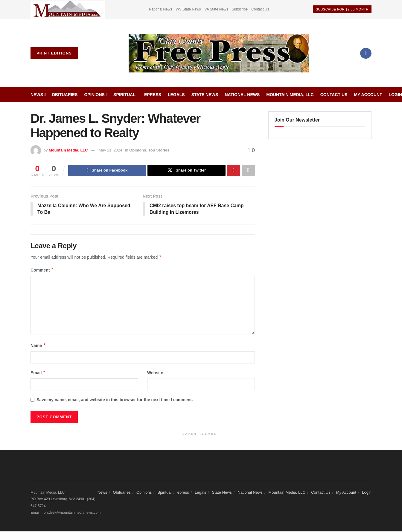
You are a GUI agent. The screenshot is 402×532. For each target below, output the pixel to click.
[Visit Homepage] (219, 53)
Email (38, 373)
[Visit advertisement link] (68, 9)
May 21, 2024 (111, 150)
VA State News (216, 9)
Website (155, 373)
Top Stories (159, 150)
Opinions (94, 95)
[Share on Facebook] (107, 170)
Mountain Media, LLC (290, 95)
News (37, 95)
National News (160, 9)
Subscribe (240, 9)
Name (38, 346)
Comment (42, 271)
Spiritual (124, 95)
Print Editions (54, 53)
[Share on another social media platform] (248, 170)
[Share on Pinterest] (234, 170)
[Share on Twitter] (186, 170)
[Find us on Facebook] (366, 53)
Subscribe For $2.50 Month (342, 9)
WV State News (188, 9)
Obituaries (65, 95)
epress (153, 95)
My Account (368, 95)
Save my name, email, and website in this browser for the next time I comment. (115, 400)
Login (395, 95)
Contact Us (260, 9)
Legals (176, 95)
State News (205, 95)
